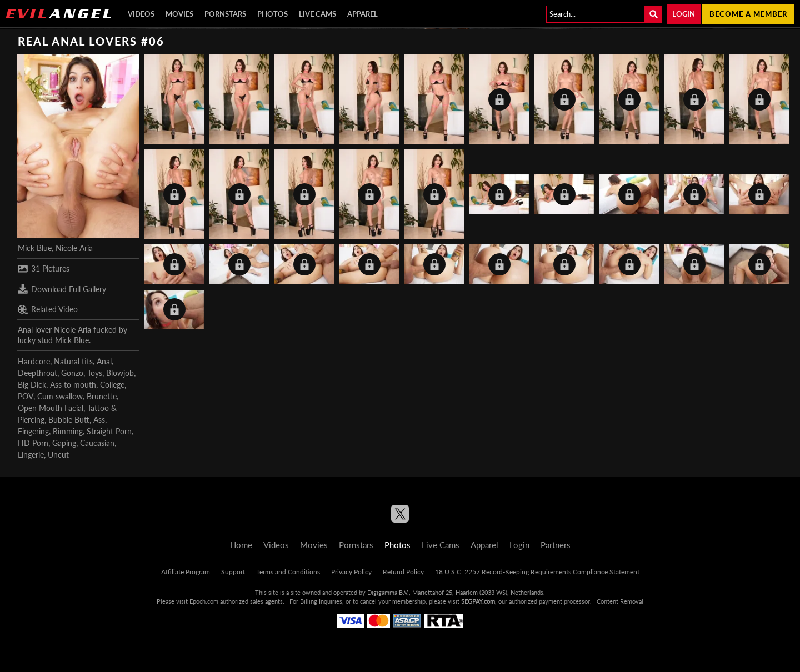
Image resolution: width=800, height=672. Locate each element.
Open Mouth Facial (51, 408)
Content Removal (620, 601)
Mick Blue (35, 248)
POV (26, 396)
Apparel (362, 14)
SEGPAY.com (478, 601)
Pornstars (225, 14)
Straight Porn (109, 431)
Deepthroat (37, 373)
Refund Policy (403, 572)
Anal (104, 361)
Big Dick (32, 385)
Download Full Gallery (62, 289)
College (112, 385)
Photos (272, 14)
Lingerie (31, 455)
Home (241, 545)
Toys (95, 373)
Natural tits (73, 361)
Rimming (68, 431)
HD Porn (33, 443)
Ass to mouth (73, 385)
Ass (99, 420)
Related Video (48, 309)
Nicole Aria (74, 248)
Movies (179, 14)
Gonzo (72, 373)
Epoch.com (204, 601)
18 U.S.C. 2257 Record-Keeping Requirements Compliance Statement (537, 572)
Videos (141, 14)
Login (684, 14)
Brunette (102, 396)
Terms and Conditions (288, 572)
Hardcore (34, 361)
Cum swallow (60, 396)
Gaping (64, 443)
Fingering (33, 431)
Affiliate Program (186, 572)
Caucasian (97, 443)
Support (233, 572)
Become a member (748, 14)
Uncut (58, 455)
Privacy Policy (351, 572)
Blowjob (120, 373)
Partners (556, 545)
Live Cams (317, 14)
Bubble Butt (69, 420)
